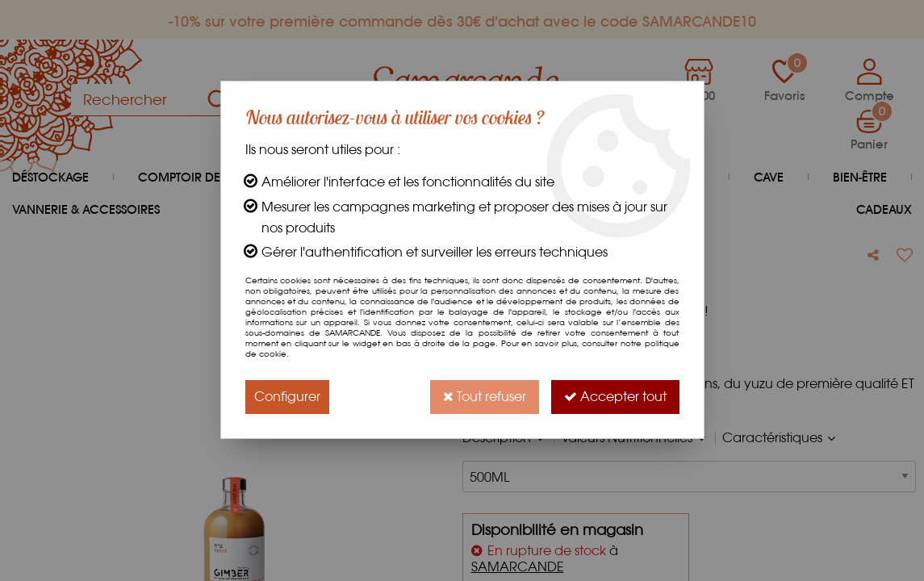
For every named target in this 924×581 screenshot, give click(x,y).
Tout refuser (485, 397)
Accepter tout (615, 397)
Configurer (287, 397)
